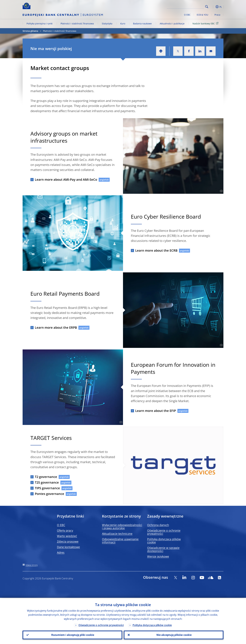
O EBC (187, 15)
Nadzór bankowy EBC (206, 23)
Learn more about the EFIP (156, 411)
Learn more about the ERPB (56, 328)
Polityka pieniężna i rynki (40, 24)
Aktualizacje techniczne (117, 534)
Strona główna (30, 31)
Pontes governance (49, 494)
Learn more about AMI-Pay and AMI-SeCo (66, 180)
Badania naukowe (142, 24)
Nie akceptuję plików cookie (174, 635)
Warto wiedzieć (67, 536)
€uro (123, 24)
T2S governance (47, 482)
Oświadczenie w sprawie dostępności (163, 549)
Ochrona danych (158, 525)
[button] (212, 7)
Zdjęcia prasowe (68, 541)
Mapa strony (32, 565)
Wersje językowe (158, 556)
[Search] (188, 6)
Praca (217, 15)
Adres (61, 552)
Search (207, 7)
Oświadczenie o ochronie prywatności (164, 532)
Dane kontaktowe (68, 547)
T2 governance (46, 477)
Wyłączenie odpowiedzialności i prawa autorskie (122, 527)
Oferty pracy (65, 530)
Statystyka (107, 24)
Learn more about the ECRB (156, 250)
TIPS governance (47, 488)
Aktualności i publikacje (172, 24)
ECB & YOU (202, 15)
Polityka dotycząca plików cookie (164, 541)
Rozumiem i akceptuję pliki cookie (72, 635)
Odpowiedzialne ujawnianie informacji (120, 541)
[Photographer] (221, 191)
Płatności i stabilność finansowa (77, 24)
